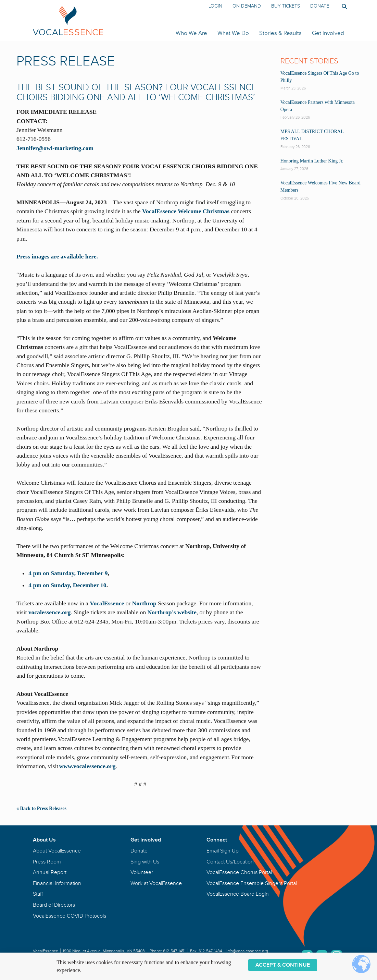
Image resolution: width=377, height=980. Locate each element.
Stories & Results (280, 33)
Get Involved (328, 33)
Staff (38, 894)
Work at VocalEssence (156, 883)
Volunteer (142, 872)
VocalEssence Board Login (238, 894)
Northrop (144, 603)
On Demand (247, 6)
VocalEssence (107, 603)
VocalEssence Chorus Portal (239, 872)
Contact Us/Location (230, 862)
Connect (217, 840)
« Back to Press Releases (41, 808)
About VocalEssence (57, 851)
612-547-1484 (210, 951)
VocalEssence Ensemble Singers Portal (252, 883)
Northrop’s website (172, 612)
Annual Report (50, 872)
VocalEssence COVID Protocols (70, 916)
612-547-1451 (174, 951)
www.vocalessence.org (87, 766)
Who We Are (191, 33)
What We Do (233, 33)
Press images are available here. (57, 256)
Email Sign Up (223, 851)
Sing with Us (145, 862)
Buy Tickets (286, 6)
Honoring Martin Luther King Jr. (312, 161)
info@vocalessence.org (247, 951)
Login (215, 6)
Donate (320, 6)
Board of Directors (54, 905)
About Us (44, 840)
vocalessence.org (50, 612)
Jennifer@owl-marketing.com (55, 148)
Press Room (47, 862)
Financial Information (57, 883)
